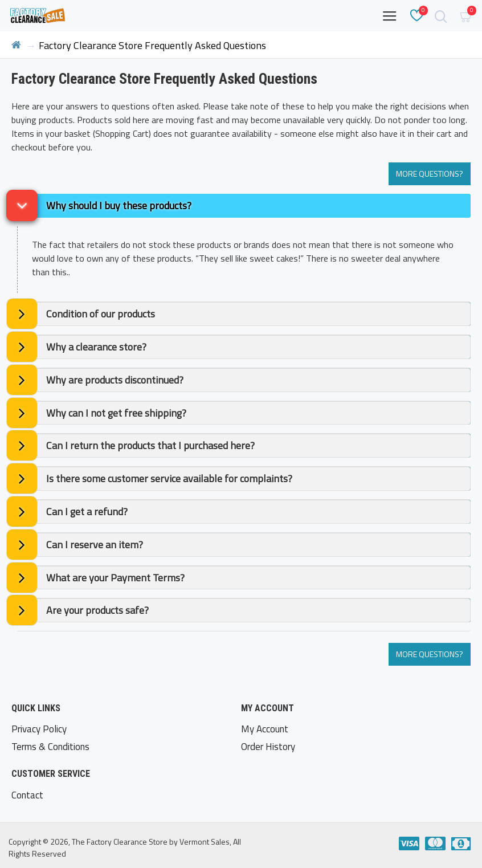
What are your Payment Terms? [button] (115, 578)
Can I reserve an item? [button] (95, 545)
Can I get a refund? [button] (87, 512)
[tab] (244, 206)
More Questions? (430, 174)
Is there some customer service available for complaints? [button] (169, 478)
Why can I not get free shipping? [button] (116, 413)
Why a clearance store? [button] (96, 347)
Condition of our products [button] (101, 314)
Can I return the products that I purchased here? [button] (150, 445)
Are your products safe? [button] (97, 610)
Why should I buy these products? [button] (119, 205)
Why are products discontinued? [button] (115, 380)
